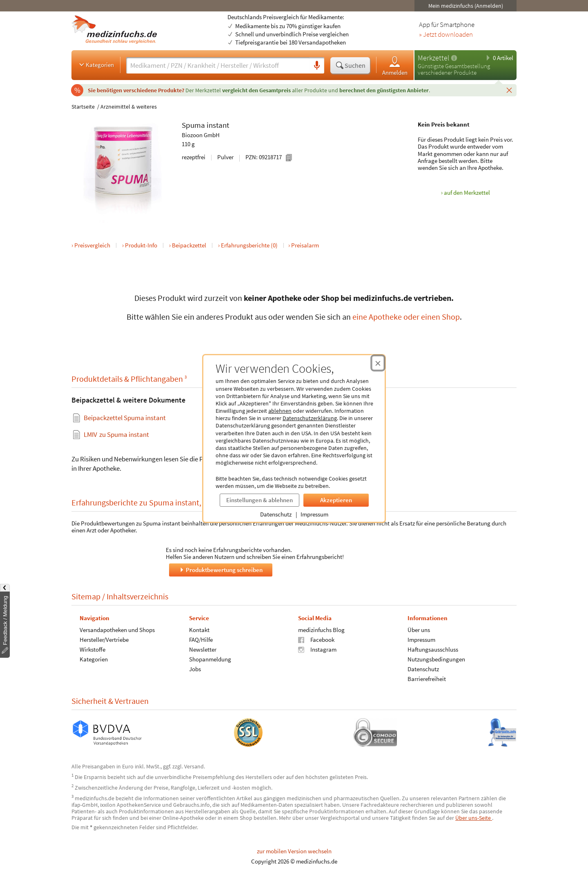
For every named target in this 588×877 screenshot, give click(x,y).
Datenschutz (276, 514)
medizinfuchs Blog (321, 629)
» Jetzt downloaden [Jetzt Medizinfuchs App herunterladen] (446, 35)
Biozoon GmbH (201, 135)
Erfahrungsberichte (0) (249, 245)
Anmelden (395, 66)
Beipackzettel (189, 245)
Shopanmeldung (210, 659)
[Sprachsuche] (317, 66)
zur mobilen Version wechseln (294, 851)
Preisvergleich (92, 245)
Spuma (193, 125)
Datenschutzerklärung (310, 418)
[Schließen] (509, 90)
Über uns (419, 629)
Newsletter (203, 649)
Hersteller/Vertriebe (104, 639)
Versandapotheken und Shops (117, 629)
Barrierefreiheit (427, 678)
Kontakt (199, 629)
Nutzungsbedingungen (436, 659)
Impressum (314, 514)
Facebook (316, 639)
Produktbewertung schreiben (220, 569)
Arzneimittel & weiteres (129, 107)
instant (218, 125)
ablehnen (280, 411)
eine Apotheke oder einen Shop (406, 317)
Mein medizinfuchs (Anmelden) (466, 6)
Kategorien (96, 65)
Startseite (83, 107)
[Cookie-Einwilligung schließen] (378, 363)
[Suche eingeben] (218, 65)
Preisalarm (305, 245)
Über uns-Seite (474, 818)
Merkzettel (433, 58)
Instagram (317, 649)
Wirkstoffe (92, 649)
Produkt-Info (141, 245)
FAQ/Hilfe (201, 639)
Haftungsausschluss (433, 649)
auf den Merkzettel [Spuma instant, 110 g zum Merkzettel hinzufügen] (467, 193)
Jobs (195, 669)
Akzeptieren (336, 500)
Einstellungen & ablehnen (259, 500)
